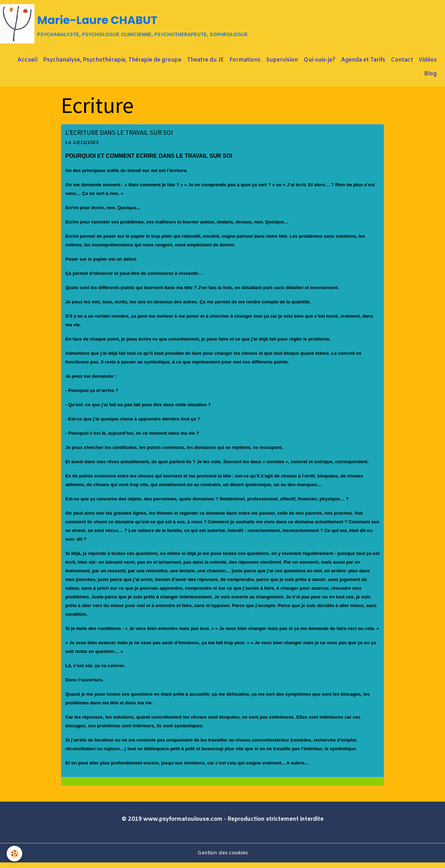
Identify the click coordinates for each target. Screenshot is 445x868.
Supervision (282, 65)
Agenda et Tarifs (363, 65)
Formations (245, 65)
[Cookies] (15, 854)
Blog (430, 79)
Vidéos (428, 65)
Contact (402, 65)
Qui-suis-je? (319, 65)
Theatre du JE (205, 65)
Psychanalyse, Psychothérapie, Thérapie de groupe (112, 65)
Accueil (27, 65)
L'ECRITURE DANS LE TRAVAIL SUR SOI (119, 138)
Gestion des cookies (222, 858)
